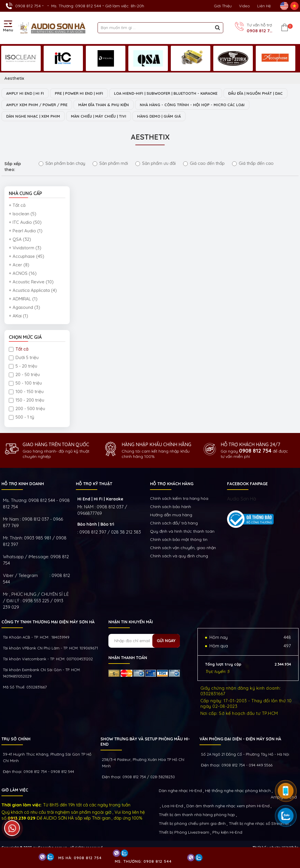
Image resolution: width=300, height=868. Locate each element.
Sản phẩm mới (110, 163)
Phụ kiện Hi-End (227, 832)
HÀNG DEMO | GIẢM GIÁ (159, 116)
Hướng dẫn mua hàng (171, 515)
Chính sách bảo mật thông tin (179, 539)
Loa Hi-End (173, 806)
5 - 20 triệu (23, 366)
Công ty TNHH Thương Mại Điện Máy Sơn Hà (48, 622)
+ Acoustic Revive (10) (31, 282)
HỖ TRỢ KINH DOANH (23, 484)
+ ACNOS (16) (23, 273)
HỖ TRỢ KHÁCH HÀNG (172, 484)
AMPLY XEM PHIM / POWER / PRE (37, 105)
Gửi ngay (166, 641)
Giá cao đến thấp (204, 163)
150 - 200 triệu (27, 400)
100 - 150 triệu (26, 391)
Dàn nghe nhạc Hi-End (180, 791)
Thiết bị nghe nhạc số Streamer (259, 823)
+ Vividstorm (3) (25, 248)
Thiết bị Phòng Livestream (184, 832)
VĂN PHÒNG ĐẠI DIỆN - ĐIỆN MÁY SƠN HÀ (240, 739)
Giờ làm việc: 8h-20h (125, 6)
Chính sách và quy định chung (179, 556)
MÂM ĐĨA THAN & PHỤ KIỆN (104, 105)
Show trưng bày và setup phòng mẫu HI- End (145, 742)
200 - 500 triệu (27, 408)
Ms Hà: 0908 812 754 (80, 858)
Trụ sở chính (16, 739)
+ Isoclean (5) (23, 214)
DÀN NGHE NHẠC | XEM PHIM (33, 116)
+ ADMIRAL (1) (23, 299)
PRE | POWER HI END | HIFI (79, 93)
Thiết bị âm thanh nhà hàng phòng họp (197, 815)
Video (244, 6)
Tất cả (19, 349)
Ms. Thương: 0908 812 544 (76, 6)
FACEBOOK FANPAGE (247, 484)
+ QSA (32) (20, 239)
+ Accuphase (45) (27, 256)
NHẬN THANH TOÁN (128, 658)
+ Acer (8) (19, 265)
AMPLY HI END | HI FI (25, 93)
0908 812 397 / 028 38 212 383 (110, 532)
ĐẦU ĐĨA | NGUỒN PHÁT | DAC (255, 93)
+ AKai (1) (18, 316)
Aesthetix (14, 78)
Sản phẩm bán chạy (62, 163)
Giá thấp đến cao (253, 163)
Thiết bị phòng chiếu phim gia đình (192, 823)
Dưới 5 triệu (24, 357)
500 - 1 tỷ (22, 417)
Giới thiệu (223, 6)
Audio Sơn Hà (242, 499)
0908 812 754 (28, 6)
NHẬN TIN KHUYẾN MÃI (131, 622)
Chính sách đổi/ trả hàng (174, 523)
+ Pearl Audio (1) (26, 231)
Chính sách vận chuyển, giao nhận (183, 548)
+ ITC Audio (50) (25, 222)
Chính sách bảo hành (171, 507)
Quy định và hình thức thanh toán (182, 531)
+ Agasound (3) (24, 307)
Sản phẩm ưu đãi (156, 163)
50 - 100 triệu (25, 383)
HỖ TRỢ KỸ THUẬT (94, 484)
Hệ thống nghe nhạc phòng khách (238, 791)
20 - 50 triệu (24, 374)
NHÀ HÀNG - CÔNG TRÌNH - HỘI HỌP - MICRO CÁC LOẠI (192, 105)
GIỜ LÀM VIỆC (15, 790)
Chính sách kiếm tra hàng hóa (179, 498)
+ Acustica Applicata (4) (33, 290)
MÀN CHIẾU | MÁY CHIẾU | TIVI (99, 116)
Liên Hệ (264, 6)
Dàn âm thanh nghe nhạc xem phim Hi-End (228, 806)
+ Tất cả (17, 205)
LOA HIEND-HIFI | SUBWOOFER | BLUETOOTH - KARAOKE (166, 93)
